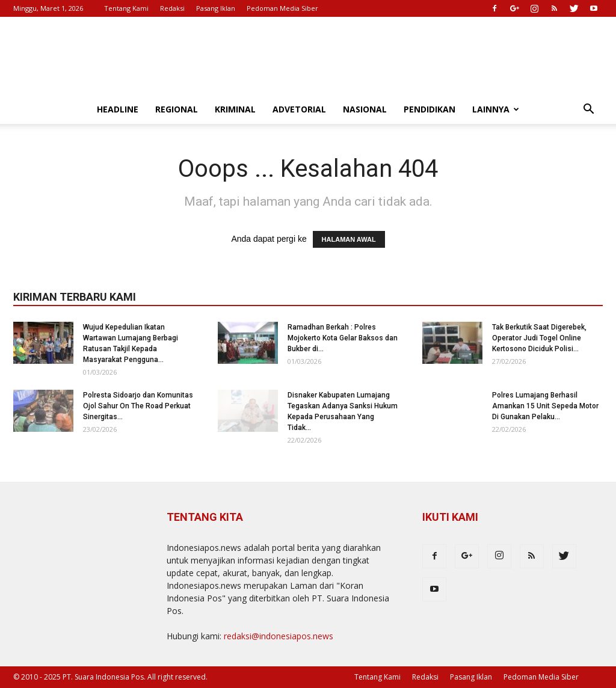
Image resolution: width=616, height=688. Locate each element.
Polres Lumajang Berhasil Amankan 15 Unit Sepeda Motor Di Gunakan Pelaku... (545, 406)
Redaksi (172, 8)
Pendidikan (430, 109)
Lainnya (496, 109)
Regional (177, 109)
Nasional (365, 109)
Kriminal (235, 109)
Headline (118, 109)
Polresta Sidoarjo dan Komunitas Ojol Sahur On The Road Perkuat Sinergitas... (138, 406)
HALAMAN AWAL (349, 239)
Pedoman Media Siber (282, 8)
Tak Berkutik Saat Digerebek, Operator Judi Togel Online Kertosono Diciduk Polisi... (539, 338)
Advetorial (299, 109)
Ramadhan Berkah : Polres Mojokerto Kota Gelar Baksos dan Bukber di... (343, 338)
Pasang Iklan (216, 8)
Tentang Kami (126, 8)
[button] (588, 110)
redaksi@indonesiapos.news (279, 636)
